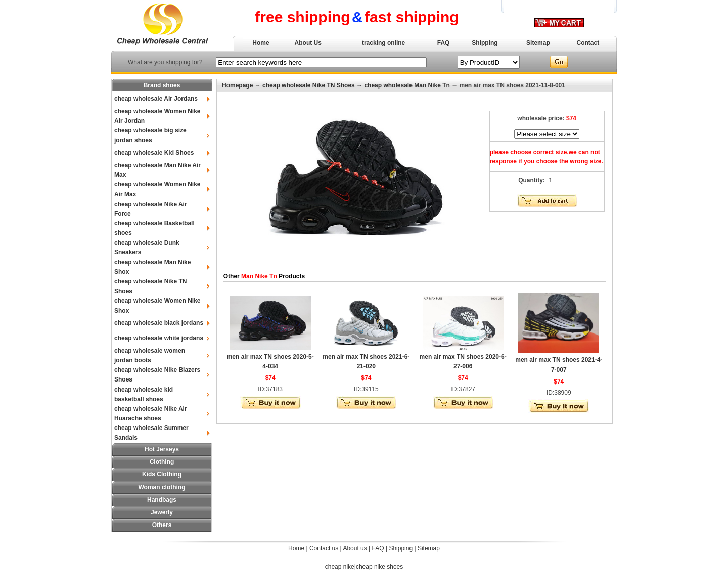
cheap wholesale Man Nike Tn (407, 85)
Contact (588, 43)
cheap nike (340, 567)
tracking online (383, 43)
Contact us (324, 548)
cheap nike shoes (379, 567)
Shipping (485, 43)
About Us (308, 43)
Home (261, 43)
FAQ (444, 43)
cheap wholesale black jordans (159, 323)
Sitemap (538, 43)
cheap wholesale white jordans (159, 338)
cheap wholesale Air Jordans (156, 99)
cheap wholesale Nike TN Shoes (309, 85)
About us (355, 548)
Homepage (237, 85)
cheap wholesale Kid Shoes (154, 153)
